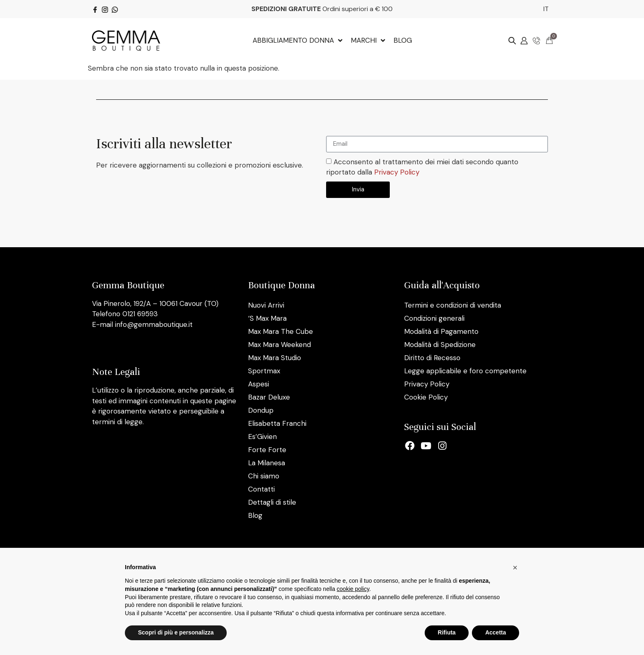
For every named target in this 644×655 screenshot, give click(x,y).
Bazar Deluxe (269, 397)
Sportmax (264, 371)
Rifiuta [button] (447, 632)
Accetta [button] (496, 632)
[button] (515, 568)
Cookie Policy (426, 397)
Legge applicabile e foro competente (465, 371)
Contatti (261, 489)
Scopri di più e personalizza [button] (176, 632)
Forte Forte (267, 450)
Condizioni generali (434, 318)
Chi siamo (264, 476)
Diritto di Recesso (432, 358)
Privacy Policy (397, 172)
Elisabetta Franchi (277, 423)
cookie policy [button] (353, 589)
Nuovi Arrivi (266, 305)
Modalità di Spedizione (440, 345)
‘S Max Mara (267, 318)
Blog (255, 515)
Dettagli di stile (272, 502)
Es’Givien (262, 437)
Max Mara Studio (275, 358)
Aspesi (259, 384)
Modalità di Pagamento (441, 331)
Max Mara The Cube (281, 331)
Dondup (261, 410)
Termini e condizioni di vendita (453, 305)
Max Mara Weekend (279, 345)
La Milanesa (267, 463)
